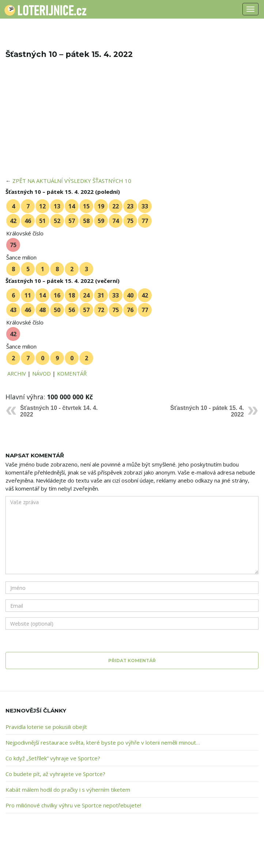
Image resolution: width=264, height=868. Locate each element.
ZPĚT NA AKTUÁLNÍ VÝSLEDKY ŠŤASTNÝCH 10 (72, 181)
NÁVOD (42, 373)
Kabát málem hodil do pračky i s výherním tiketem (68, 790)
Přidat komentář (132, 660)
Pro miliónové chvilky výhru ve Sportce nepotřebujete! (73, 805)
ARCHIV (17, 373)
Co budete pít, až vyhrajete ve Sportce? (55, 774)
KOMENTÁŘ (72, 373)
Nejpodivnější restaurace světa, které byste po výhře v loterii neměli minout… (103, 742)
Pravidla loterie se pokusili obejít (46, 727)
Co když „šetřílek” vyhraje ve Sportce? (53, 758)
